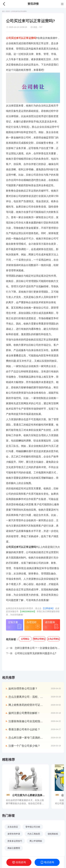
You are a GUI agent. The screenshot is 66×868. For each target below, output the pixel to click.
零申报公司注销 (33, 827)
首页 (3, 11)
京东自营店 (13, 827)
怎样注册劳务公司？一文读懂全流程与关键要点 (37, 648)
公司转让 (25, 639)
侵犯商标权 (53, 834)
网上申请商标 (36, 841)
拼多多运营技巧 (15, 841)
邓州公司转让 (39, 639)
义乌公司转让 (53, 639)
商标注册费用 (14, 848)
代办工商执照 (34, 834)
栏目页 (8, 11)
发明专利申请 (14, 834)
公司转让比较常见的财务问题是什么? (35, 653)
